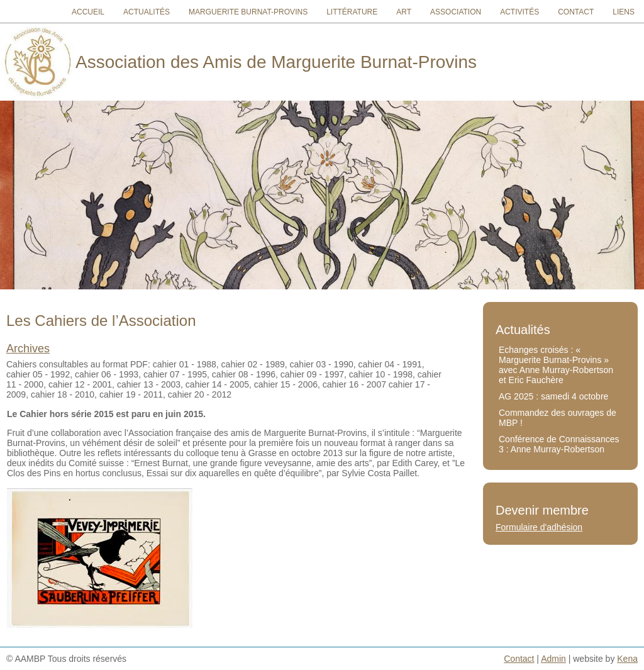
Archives (28, 349)
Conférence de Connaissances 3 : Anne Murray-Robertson (559, 444)
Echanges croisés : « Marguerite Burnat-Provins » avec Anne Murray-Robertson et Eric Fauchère (556, 365)
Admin (553, 659)
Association (456, 12)
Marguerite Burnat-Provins (248, 12)
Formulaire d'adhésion (539, 527)
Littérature (352, 12)
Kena (627, 659)
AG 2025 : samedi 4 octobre (553, 396)
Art (404, 12)
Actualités (147, 12)
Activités (519, 12)
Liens (624, 12)
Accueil (88, 12)
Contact (576, 12)
